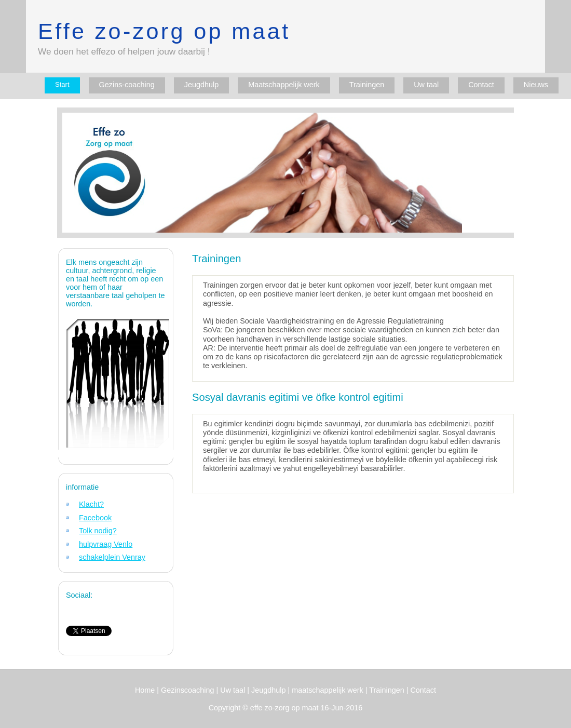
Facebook (95, 518)
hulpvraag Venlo (106, 544)
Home (145, 690)
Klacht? (91, 504)
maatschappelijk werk (329, 690)
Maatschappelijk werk (284, 85)
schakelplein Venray (112, 557)
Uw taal (426, 85)
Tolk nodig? (98, 531)
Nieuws (536, 85)
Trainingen (367, 85)
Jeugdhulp (201, 85)
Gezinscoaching (187, 690)
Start (62, 84)
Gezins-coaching (127, 85)
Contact (481, 85)
